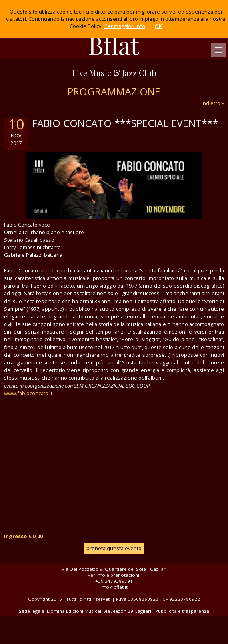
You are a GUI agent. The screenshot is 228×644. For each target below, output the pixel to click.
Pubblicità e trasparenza (182, 611)
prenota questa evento (114, 548)
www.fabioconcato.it (28, 393)
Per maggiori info (125, 26)
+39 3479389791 (114, 581)
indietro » (213, 103)
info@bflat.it (114, 587)
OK (158, 26)
